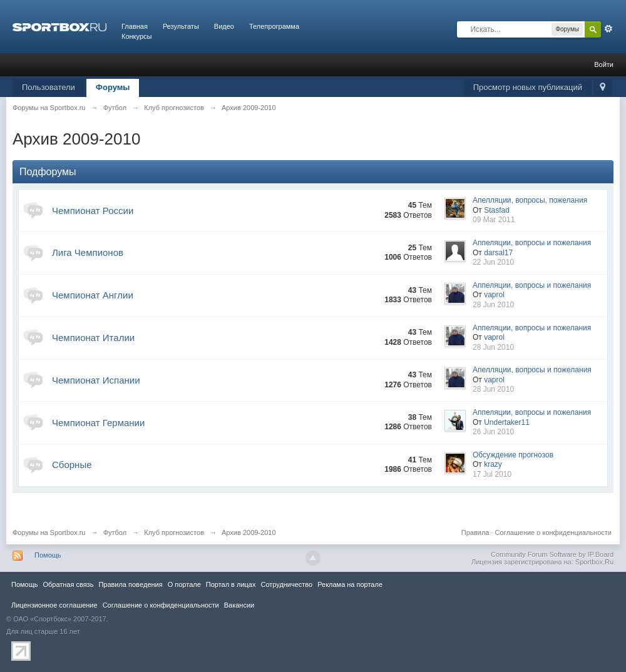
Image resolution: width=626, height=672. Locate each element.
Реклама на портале (350, 584)
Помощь (48, 555)
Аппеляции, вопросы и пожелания (532, 243)
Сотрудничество (286, 584)
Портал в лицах (231, 584)
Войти (604, 64)
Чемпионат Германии (98, 423)
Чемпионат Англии (93, 295)
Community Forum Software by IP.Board (552, 554)
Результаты (181, 26)
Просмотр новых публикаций (528, 87)
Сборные (72, 465)
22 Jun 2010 (493, 262)
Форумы (113, 87)
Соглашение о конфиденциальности (553, 532)
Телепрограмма (274, 26)
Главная (135, 26)
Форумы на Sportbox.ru (49, 532)
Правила (475, 532)
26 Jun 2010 (493, 432)
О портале (184, 584)
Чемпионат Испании (96, 380)
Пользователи (49, 87)
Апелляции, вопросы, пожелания (530, 200)
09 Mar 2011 (494, 220)
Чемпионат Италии (93, 338)
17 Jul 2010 (492, 474)
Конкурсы (136, 36)
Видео (224, 26)
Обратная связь (68, 584)
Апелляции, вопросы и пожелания (532, 370)
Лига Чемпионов (88, 252)
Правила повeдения (130, 584)
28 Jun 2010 (493, 305)
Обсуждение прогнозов (513, 455)
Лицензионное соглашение (54, 605)
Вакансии (239, 605)
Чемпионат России (93, 211)
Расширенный (608, 29)
